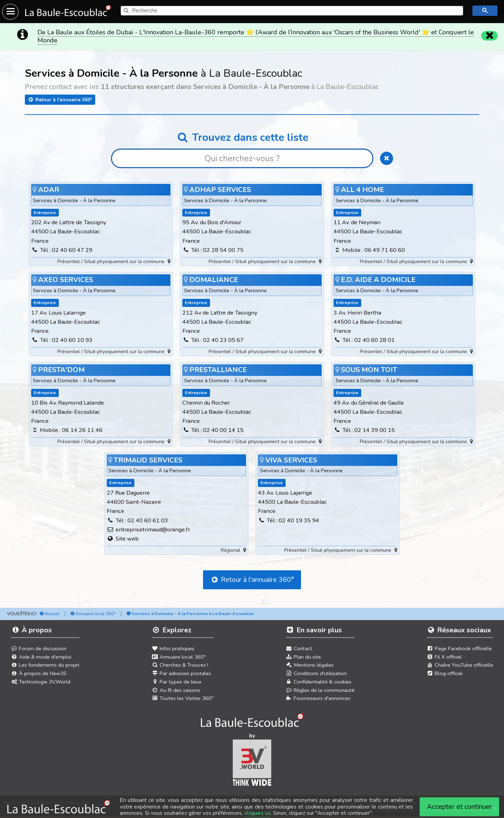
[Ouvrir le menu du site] (10, 12)
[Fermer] (489, 34)
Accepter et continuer (460, 807)
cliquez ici (257, 813)
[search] (292, 11)
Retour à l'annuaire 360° (60, 99)
